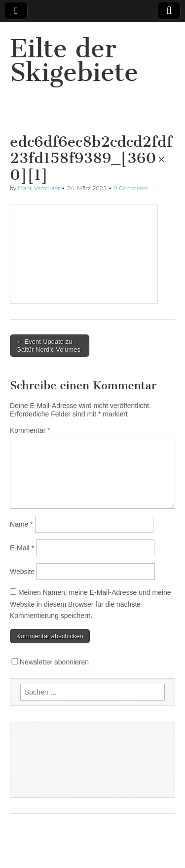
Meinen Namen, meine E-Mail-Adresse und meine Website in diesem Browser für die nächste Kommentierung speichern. (91, 604)
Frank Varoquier (39, 188)
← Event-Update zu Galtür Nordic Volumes (48, 346)
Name (21, 524)
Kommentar (30, 430)
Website (22, 572)
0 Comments (131, 188)
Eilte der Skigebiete (74, 61)
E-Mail (22, 548)
